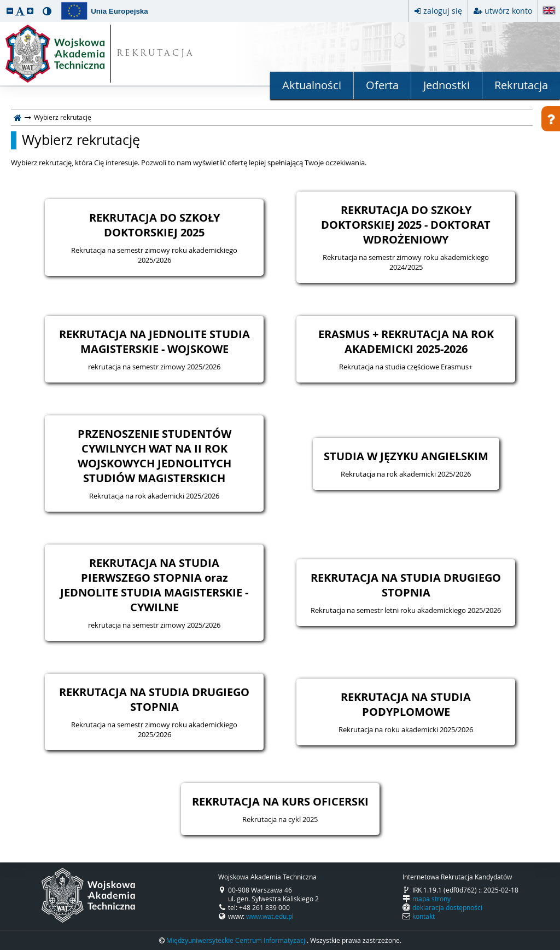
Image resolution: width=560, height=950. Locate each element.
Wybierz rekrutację (81, 140)
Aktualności (312, 85)
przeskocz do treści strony (3, 3)
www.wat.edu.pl (270, 916)
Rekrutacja (521, 85)
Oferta (382, 85)
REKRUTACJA (156, 54)
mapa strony (431, 899)
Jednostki (447, 85)
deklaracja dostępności (447, 907)
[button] (10, 11)
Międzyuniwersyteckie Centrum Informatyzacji (237, 940)
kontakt (424, 916)
